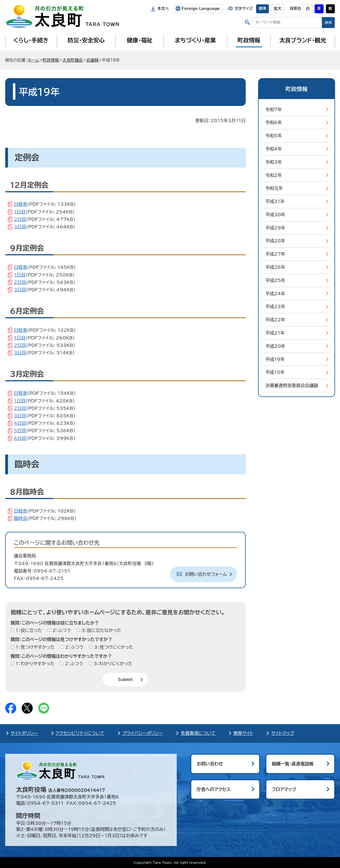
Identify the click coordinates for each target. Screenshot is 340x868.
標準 (262, 9)
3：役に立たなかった (101, 630)
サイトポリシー (24, 733)
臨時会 (21, 518)
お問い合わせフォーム (206, 574)
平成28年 (275, 241)
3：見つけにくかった (113, 647)
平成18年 (275, 372)
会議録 (92, 60)
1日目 (20, 212)
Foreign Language (201, 9)
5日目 (20, 431)
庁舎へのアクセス (214, 789)
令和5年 (274, 136)
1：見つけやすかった (34, 647)
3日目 (20, 227)
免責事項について (198, 733)
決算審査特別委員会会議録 (292, 385)
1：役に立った (28, 630)
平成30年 (275, 215)
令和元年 (274, 188)
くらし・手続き (31, 40)
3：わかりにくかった (112, 664)
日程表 (21, 204)
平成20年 (275, 346)
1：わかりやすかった (34, 664)
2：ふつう (61, 630)
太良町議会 (73, 60)
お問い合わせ (210, 764)
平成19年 (275, 359)
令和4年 (274, 149)
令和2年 (274, 175)
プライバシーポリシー (143, 733)
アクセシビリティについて (80, 733)
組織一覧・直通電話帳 (293, 764)
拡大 (278, 9)
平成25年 (275, 280)
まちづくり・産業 (195, 40)
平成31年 (275, 201)
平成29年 (275, 228)
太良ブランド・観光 (303, 40)
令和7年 (274, 109)
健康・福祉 (139, 40)
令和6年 (274, 122)
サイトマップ (283, 733)
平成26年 (275, 267)
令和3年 (274, 162)
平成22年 (275, 320)
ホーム (33, 60)
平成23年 (275, 306)
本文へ (163, 9)
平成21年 (275, 333)
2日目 (20, 219)
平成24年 (275, 294)
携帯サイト (243, 733)
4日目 (20, 423)
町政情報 (249, 40)
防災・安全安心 (86, 40)
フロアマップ (284, 789)
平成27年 (275, 254)
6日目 (20, 438)
